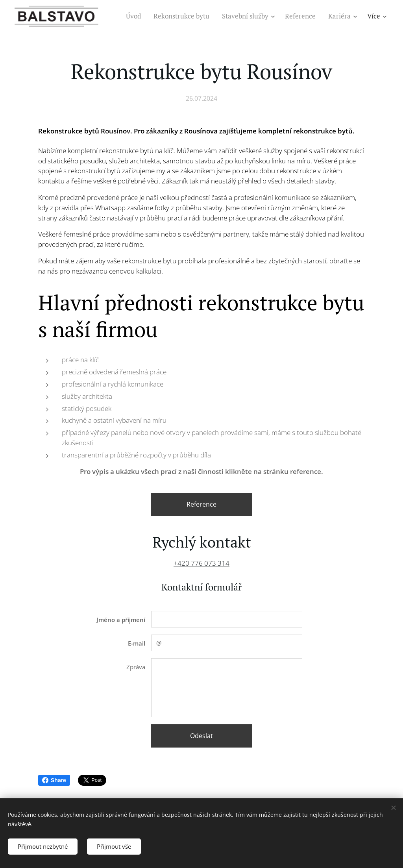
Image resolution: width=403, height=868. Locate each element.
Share (54, 780)
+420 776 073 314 (201, 563)
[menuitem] (136, 16)
